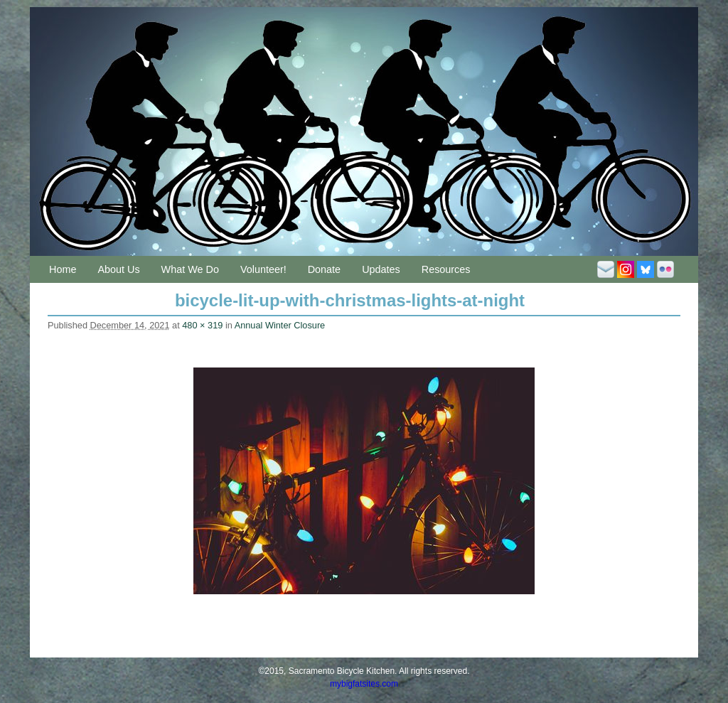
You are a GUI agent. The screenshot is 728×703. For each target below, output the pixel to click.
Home (63, 269)
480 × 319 (202, 325)
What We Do (190, 269)
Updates (381, 269)
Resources (446, 269)
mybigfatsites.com (364, 684)
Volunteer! (263, 269)
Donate (324, 269)
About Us (118, 269)
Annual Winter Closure (280, 325)
